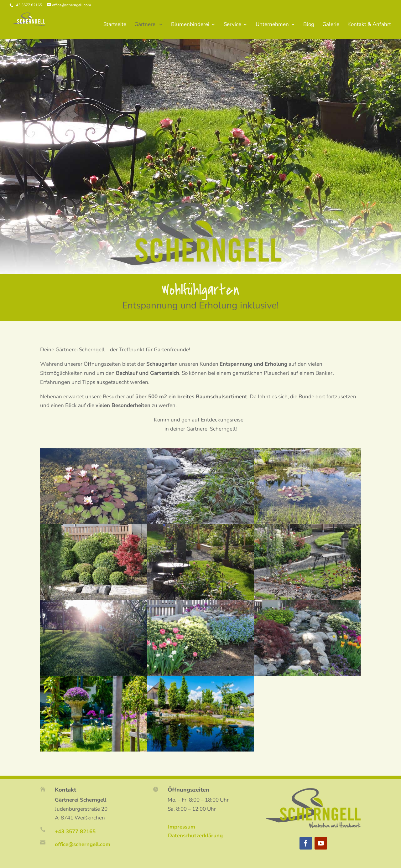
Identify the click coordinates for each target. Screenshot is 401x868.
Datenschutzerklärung (195, 836)
